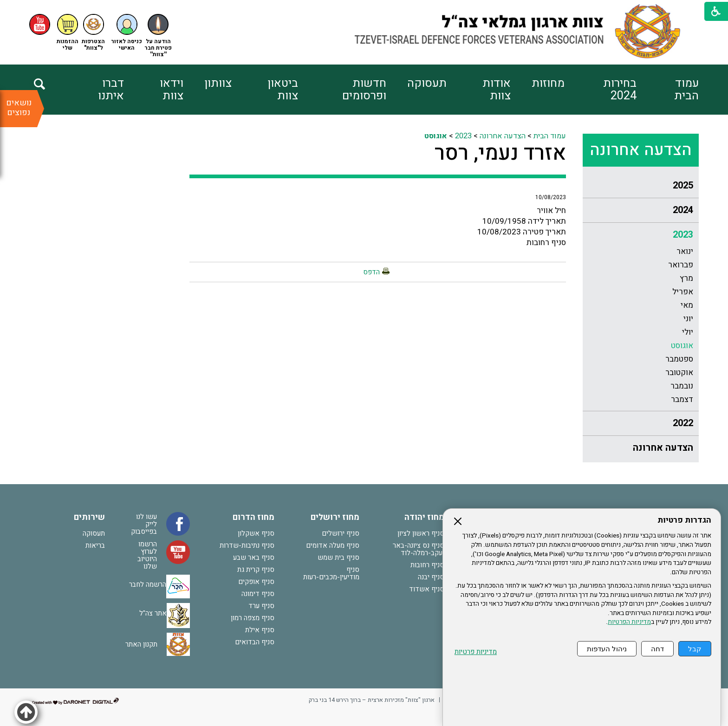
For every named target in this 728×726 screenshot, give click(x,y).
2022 (683, 423)
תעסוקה (427, 83)
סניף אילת (260, 630)
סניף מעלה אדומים (333, 545)
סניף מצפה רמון (253, 618)
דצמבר (682, 399)
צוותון (218, 83)
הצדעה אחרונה (641, 150)
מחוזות (548, 83)
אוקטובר (679, 373)
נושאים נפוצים (19, 108)
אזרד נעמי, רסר (500, 153)
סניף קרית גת (256, 570)
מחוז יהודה (424, 517)
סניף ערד (261, 606)
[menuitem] (668, 90)
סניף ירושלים (341, 533)
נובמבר (682, 386)
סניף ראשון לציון (421, 533)
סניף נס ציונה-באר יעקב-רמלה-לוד (419, 549)
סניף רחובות (427, 565)
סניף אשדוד (427, 589)
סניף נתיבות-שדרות (247, 545)
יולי (688, 332)
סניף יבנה (431, 577)
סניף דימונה (258, 594)
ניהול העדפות (607, 649)
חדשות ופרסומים (364, 90)
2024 (683, 210)
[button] (127, 33)
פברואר (681, 265)
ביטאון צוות (283, 90)
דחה (657, 649)
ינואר (685, 251)
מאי (687, 305)
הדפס (371, 272)
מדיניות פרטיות (476, 652)
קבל (695, 649)
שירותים (89, 517)
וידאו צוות (172, 90)
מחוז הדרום (253, 517)
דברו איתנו (111, 90)
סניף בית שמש (338, 557)
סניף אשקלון (256, 533)
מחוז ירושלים (335, 517)
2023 (683, 235)
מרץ (686, 278)
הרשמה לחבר (148, 584)
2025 (683, 185)
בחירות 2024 (620, 90)
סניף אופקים (256, 582)
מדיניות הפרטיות (629, 622)
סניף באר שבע (254, 557)
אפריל (683, 292)
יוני (688, 319)
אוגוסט (682, 346)
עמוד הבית (686, 90)
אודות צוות (497, 90)
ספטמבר (679, 359)
